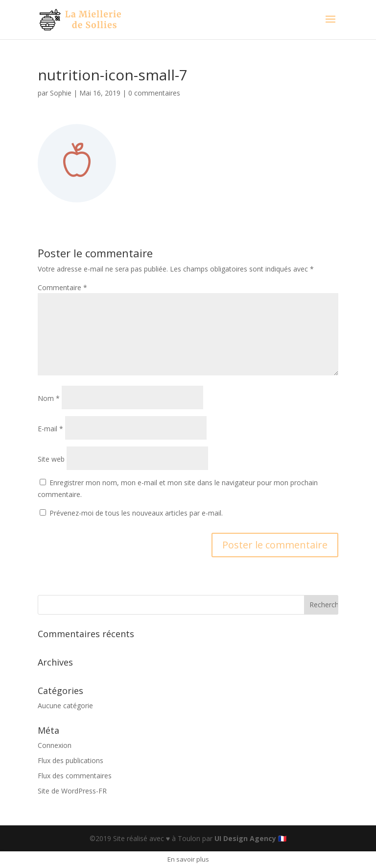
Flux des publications (70, 760)
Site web (51, 459)
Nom (49, 398)
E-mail (50, 429)
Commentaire (62, 287)
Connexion (55, 745)
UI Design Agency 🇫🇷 (250, 838)
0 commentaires (154, 93)
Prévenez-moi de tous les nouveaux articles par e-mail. (136, 513)
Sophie (61, 93)
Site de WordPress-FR (72, 791)
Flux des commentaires (75, 776)
